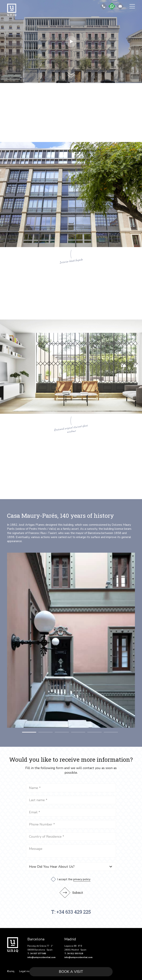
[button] (29, 732)
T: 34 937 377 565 (37, 953)
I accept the (74, 879)
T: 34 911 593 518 (74, 953)
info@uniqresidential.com (41, 957)
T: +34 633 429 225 (71, 911)
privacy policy (82, 879)
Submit (73, 892)
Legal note (26, 971)
